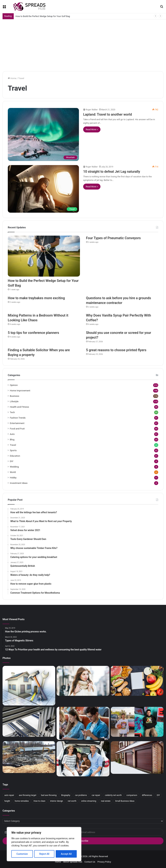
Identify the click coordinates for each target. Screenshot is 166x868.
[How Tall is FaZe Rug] (137, 722)
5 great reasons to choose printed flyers (116, 350)
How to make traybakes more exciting (36, 298)
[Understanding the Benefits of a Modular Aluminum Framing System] (29, 722)
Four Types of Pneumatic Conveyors (113, 238)
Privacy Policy (104, 862)
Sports (13, 450)
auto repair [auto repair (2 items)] (9, 795)
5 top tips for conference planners (33, 333)
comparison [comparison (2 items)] (132, 795)
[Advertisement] (83, 45)
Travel (13, 445)
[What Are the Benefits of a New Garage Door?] (137, 758)
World (13, 472)
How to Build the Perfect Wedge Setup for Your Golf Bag (43, 16)
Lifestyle (14, 401)
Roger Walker (92, 110)
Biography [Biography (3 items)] (66, 795)
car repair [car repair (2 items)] (96, 795)
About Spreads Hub (73, 862)
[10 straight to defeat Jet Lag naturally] (43, 189)
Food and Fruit (17, 429)
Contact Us (90, 862)
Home (12, 78)
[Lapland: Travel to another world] (43, 134)
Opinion (14, 385)
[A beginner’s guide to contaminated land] (29, 757)
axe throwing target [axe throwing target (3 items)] (28, 795)
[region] (44, 844)
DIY (12, 461)
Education (15, 456)
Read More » (92, 129)
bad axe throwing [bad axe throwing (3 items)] (49, 795)
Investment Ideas (19, 483)
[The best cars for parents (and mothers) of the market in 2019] (83, 759)
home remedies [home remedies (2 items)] (22, 801)
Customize (22, 854)
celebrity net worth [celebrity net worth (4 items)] (113, 795)
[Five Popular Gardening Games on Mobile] (83, 723)
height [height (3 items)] (7, 801)
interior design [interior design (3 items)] (57, 801)
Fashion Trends (18, 418)
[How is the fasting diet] (137, 681)
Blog (12, 439)
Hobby (13, 478)
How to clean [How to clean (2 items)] (39, 801)
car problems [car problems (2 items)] (81, 795)
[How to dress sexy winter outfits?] (83, 681)
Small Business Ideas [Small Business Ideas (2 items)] (125, 801)
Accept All (66, 854)
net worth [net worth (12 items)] (72, 801)
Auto (12, 434)
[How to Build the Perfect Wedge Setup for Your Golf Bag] (44, 256)
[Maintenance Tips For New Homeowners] (29, 686)
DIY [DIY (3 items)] (158, 795)
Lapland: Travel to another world (108, 114)
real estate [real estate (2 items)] (106, 801)
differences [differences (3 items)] (147, 795)
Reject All (44, 854)
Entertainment (17, 423)
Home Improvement (20, 390)
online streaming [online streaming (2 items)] (89, 801)
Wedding (14, 467)
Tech (12, 412)
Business (14, 396)
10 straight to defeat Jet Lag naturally (112, 172)
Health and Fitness (19, 407)
